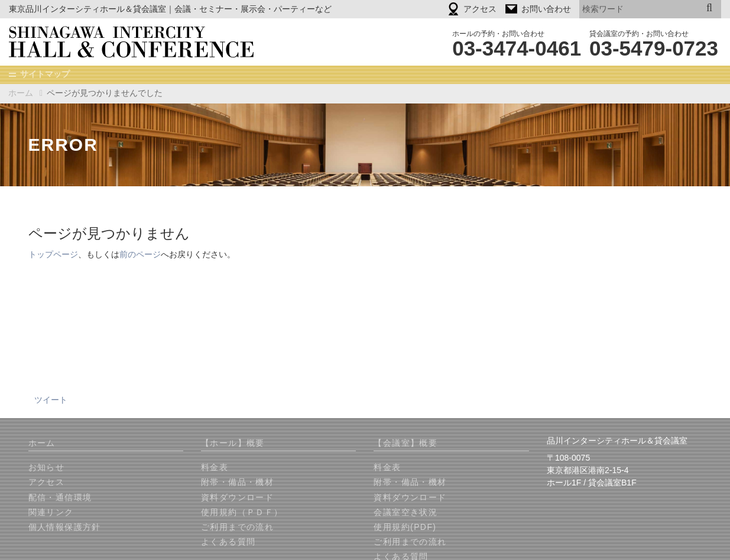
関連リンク (51, 513)
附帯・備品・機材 (237, 483)
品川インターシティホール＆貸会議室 (139, 42)
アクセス (47, 483)
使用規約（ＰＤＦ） (242, 513)
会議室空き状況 (405, 513)
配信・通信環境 (60, 498)
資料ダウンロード (237, 498)
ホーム (21, 93)
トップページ (53, 255)
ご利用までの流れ (237, 527)
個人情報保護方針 (65, 527)
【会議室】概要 (405, 444)
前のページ (140, 255)
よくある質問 (228, 542)
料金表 (215, 468)
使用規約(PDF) (405, 527)
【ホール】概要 (233, 444)
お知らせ (47, 468)
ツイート (51, 400)
